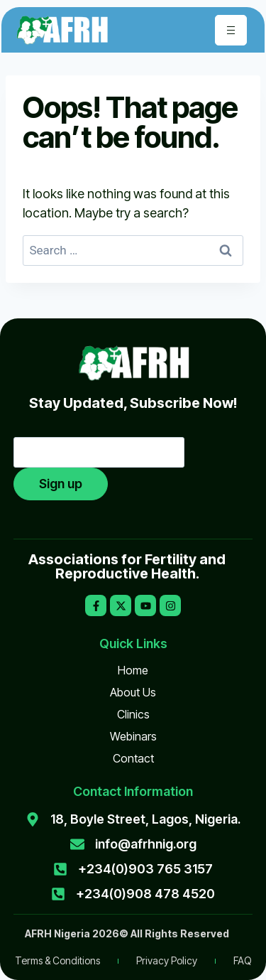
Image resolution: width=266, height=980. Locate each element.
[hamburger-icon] (231, 30)
